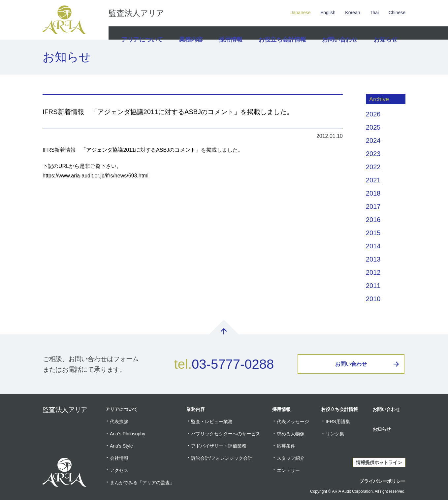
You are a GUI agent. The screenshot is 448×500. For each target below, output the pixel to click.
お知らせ (385, 33)
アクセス (119, 470)
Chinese (397, 13)
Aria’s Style (121, 446)
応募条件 (286, 446)
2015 (373, 233)
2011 (373, 286)
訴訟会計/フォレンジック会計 (222, 458)
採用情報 (232, 33)
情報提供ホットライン (379, 462)
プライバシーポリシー (382, 481)
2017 (373, 206)
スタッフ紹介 (291, 458)
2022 (373, 167)
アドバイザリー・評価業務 (219, 446)
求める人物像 (291, 434)
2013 (373, 259)
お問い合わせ (338, 33)
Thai (374, 13)
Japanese (301, 13)
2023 (373, 154)
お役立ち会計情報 (283, 33)
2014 (373, 246)
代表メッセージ (293, 422)
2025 (373, 127)
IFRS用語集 (338, 422)
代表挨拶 (119, 422)
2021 (373, 180)
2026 (373, 114)
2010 (373, 299)
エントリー (288, 470)
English (328, 13)
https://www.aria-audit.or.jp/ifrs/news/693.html (96, 176)
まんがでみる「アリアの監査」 (142, 483)
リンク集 (335, 434)
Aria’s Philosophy (128, 434)
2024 (373, 141)
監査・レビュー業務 (212, 422)
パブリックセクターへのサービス (226, 434)
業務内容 (190, 33)
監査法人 (136, 13)
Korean (352, 13)
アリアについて (141, 33)
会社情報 (119, 458)
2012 (373, 272)
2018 (373, 193)
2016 (373, 220)
